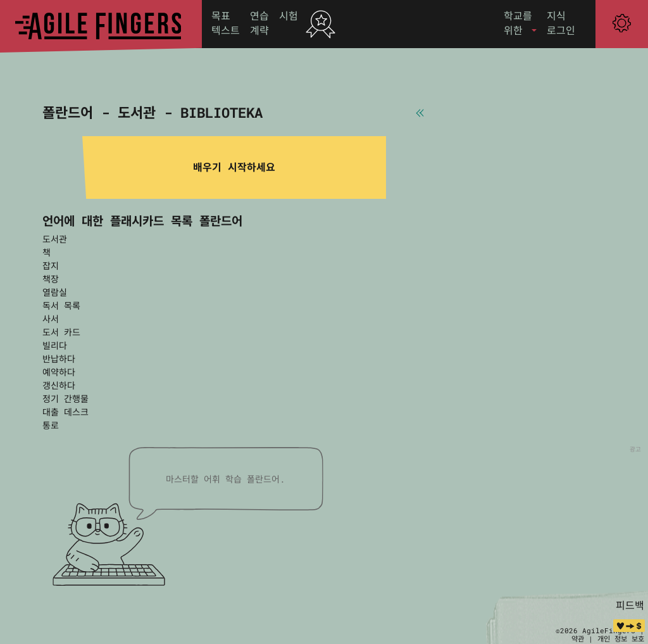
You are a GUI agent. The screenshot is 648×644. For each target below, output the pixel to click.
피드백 (630, 605)
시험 (289, 16)
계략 (259, 30)
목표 (221, 16)
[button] (520, 23)
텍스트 (226, 30)
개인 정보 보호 (621, 639)
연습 (259, 16)
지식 (556, 16)
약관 (578, 639)
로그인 (561, 30)
